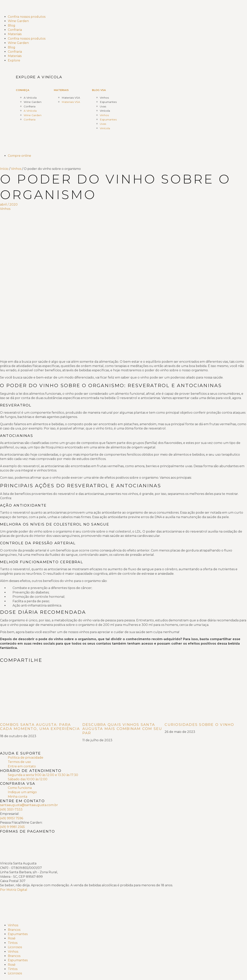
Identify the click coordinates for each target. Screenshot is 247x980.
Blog (12, 25)
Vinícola (105, 111)
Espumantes (108, 102)
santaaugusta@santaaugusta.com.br (29, 805)
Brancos (14, 930)
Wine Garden (18, 21)
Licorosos (15, 947)
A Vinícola (30, 98)
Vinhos (104, 98)
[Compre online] (127, 156)
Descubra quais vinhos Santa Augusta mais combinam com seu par (122, 729)
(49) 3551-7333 (11, 809)
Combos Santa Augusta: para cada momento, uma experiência (40, 727)
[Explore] (127, 61)
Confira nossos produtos (27, 17)
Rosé (12, 938)
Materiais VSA (71, 98)
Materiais (15, 34)
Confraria (15, 30)
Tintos (13, 943)
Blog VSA (99, 90)
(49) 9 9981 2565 (12, 827)
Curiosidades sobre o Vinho (199, 725)
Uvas (103, 106)
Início (4, 169)
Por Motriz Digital (14, 890)
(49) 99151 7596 (12, 818)
